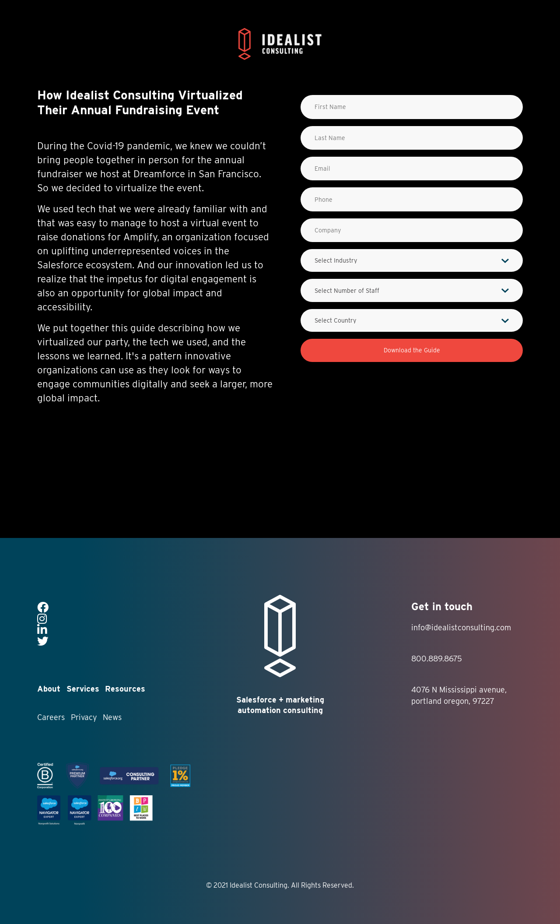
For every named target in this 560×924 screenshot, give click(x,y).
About (49, 689)
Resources (125, 689)
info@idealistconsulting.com (461, 627)
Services (83, 689)
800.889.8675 (437, 659)
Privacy (84, 717)
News (112, 717)
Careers (51, 717)
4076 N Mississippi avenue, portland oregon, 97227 (459, 695)
